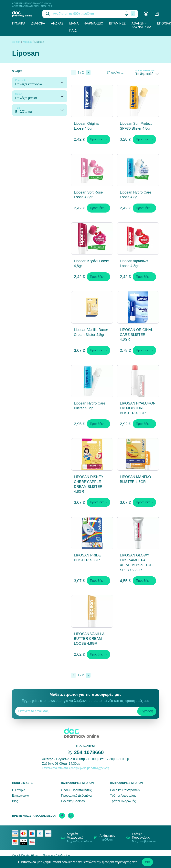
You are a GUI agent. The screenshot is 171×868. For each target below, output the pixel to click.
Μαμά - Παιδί (74, 27)
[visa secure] (25, 842)
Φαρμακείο (94, 23)
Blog (15, 801)
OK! (147, 862)
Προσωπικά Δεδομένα (76, 796)
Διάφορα (38, 23)
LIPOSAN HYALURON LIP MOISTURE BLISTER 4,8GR (138, 408)
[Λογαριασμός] (146, 14)
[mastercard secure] (16, 842)
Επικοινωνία (21, 796)
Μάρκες (27, 42)
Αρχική (16, 42)
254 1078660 (89, 752)
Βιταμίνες (117, 23)
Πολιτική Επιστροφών (125, 790)
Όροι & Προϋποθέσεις (76, 790)
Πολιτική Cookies (73, 801)
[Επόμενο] (88, 73)
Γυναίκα (19, 23)
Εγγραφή (147, 711)
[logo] (24, 14)
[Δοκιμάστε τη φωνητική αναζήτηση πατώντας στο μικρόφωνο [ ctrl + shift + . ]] (126, 14)
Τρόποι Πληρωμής (123, 801)
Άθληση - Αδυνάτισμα (141, 25)
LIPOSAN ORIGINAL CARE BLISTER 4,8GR (136, 335)
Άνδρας (57, 23)
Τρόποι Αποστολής (123, 796)
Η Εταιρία (19, 790)
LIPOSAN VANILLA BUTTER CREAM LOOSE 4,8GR (89, 639)
